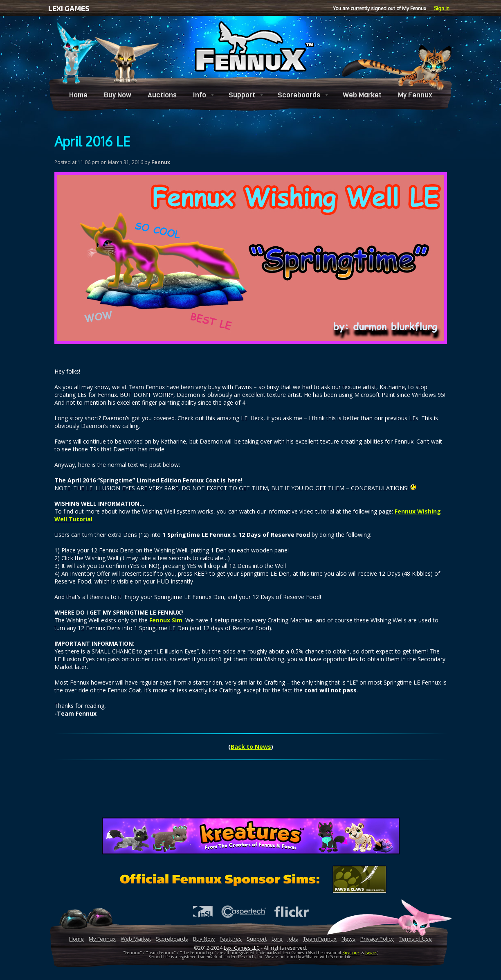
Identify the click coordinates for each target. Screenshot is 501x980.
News (348, 939)
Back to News (251, 747)
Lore (277, 939)
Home (78, 95)
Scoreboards (299, 95)
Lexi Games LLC (242, 948)
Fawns (371, 953)
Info (200, 95)
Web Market (362, 95)
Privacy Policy (377, 939)
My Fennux (415, 95)
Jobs (293, 939)
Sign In (442, 8)
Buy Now (118, 95)
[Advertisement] (251, 793)
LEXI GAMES (69, 8)
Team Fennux (320, 939)
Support (242, 95)
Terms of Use (415, 939)
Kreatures (351, 953)
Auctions (162, 95)
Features (231, 939)
